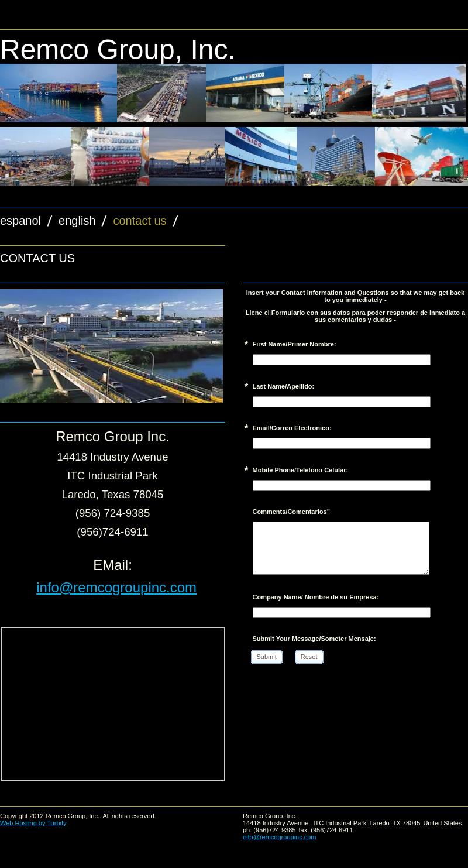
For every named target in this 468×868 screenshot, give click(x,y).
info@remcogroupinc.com (116, 587)
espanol (20, 221)
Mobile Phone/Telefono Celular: (301, 470)
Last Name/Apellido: (284, 386)
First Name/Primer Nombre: (295, 344)
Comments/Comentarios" (291, 512)
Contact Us (140, 221)
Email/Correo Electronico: (292, 428)
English (77, 221)
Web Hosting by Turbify (33, 823)
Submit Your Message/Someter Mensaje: (314, 639)
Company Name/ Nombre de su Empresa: (316, 597)
